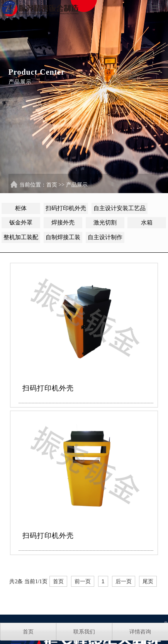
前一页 (83, 581)
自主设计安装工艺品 (120, 208)
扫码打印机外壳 (66, 208)
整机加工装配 (21, 237)
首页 (52, 185)
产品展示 (77, 185)
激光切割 (105, 223)
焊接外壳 (63, 223)
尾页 (148, 581)
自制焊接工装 (63, 237)
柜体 (21, 208)
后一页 (124, 581)
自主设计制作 (105, 237)
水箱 (147, 223)
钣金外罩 (21, 223)
